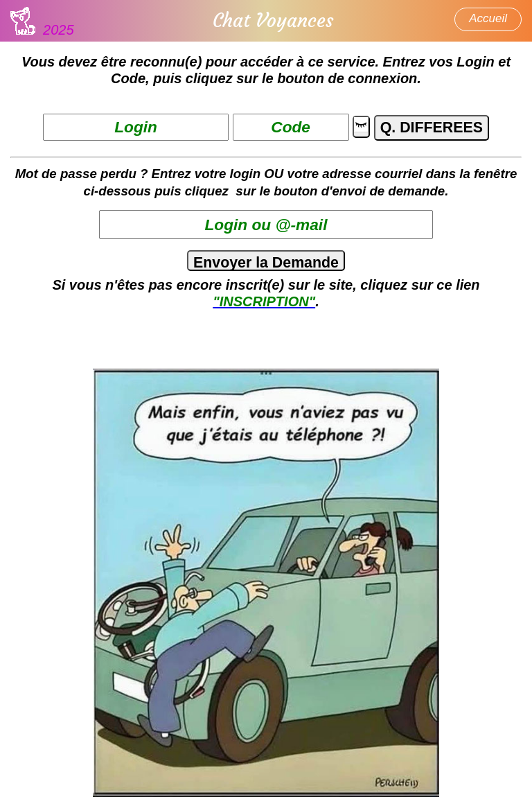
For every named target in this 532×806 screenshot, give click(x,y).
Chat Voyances (273, 21)
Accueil (488, 18)
